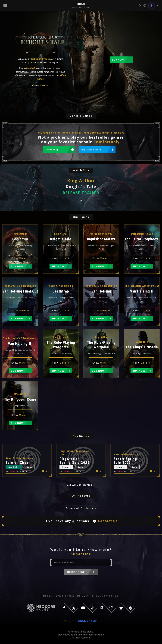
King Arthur (14, 467)
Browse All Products (79, 508)
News (30, 467)
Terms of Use (65, 596)
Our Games (81, 217)
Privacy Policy (88, 596)
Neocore (66, 467)
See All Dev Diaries (79, 485)
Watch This (81, 170)
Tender (12, 471)
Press (48, 596)
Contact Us (108, 521)
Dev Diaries (81, 436)
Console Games (81, 116)
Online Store (81, 496)
